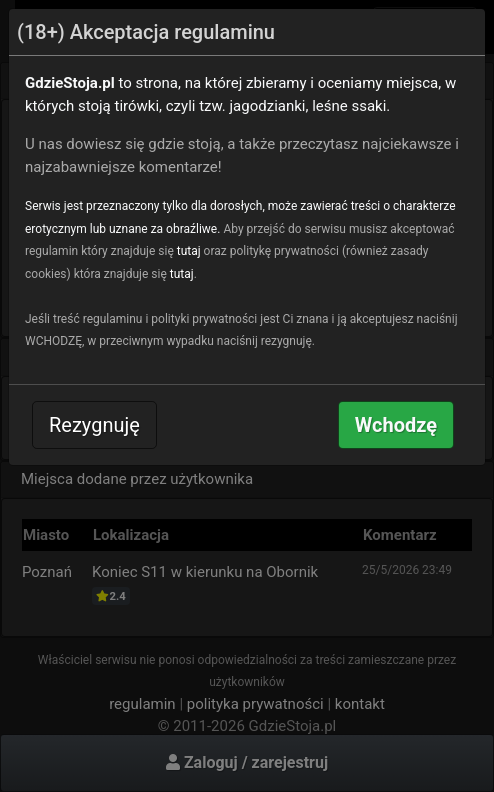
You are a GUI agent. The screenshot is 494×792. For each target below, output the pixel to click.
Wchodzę (396, 425)
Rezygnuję (94, 425)
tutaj (189, 251)
